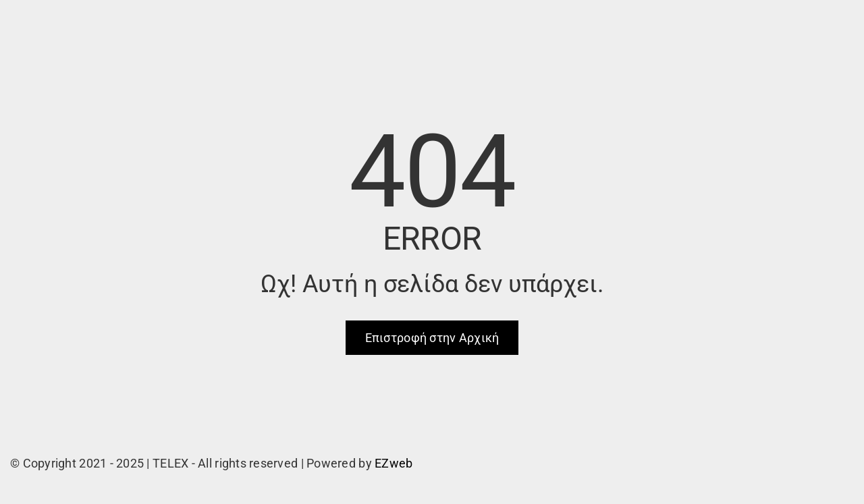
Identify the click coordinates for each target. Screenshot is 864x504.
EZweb (394, 463)
